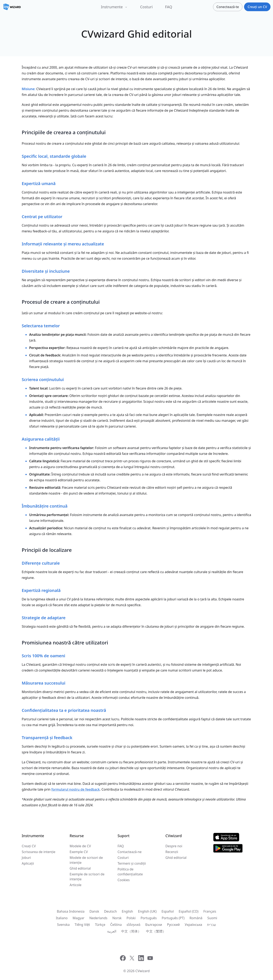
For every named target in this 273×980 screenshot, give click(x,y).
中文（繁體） (156, 931)
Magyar (78, 918)
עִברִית (211, 925)
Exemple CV (79, 852)
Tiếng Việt (82, 925)
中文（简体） (131, 931)
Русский (173, 925)
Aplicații (28, 863)
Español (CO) (189, 911)
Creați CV (29, 846)
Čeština (116, 925)
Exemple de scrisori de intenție (87, 877)
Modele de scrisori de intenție (86, 860)
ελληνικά (134, 925)
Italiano (62, 918)
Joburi (26, 858)
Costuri (146, 7)
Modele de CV (80, 846)
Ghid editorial (80, 868)
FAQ (169, 7)
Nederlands (98, 918)
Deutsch (110, 911)
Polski (131, 918)
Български (154, 925)
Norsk (117, 918)
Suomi (212, 918)
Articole (76, 885)
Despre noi (174, 846)
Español (168, 911)
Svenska (63, 925)
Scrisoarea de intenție (39, 852)
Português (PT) (173, 918)
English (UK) (147, 911)
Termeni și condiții (132, 863)
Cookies (124, 880)
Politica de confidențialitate (130, 872)
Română (196, 918)
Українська (193, 925)
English (127, 911)
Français (210, 911)
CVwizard (143, 971)
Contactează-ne (129, 852)
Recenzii (172, 852)
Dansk (94, 911)
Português (149, 918)
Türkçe (100, 925)
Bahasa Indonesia (71, 911)
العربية (112, 931)
